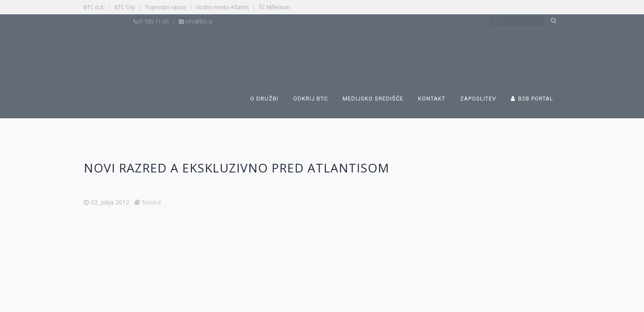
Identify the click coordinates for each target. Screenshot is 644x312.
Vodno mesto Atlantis (222, 7)
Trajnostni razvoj (165, 7)
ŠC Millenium (275, 7)
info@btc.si (199, 21)
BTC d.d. (94, 7)
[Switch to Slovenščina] (284, 47)
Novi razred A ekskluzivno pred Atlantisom (237, 168)
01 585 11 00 (153, 21)
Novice (152, 202)
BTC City (125, 7)
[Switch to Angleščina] (418, 47)
